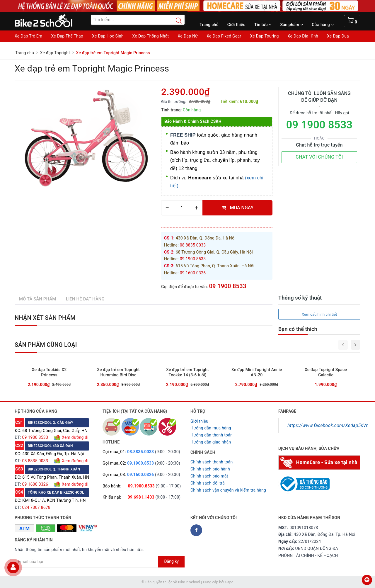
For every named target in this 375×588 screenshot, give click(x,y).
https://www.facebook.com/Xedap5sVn (328, 425)
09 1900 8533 (227, 286)
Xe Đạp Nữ (188, 36)
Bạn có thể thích (298, 329)
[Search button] (176, 21)
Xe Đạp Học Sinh (108, 36)
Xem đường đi (74, 437)
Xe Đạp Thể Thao (67, 36)
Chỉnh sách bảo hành (210, 469)
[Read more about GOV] (304, 482)
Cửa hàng (323, 25)
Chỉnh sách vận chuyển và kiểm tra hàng (228, 490)
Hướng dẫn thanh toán (212, 435)
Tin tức (263, 25)
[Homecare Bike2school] (319, 462)
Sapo (229, 582)
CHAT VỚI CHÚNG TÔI (319, 157)
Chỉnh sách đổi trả (208, 483)
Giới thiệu (236, 25)
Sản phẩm (292, 25)
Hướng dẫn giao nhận (211, 442)
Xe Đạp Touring (264, 36)
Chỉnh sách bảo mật (209, 476)
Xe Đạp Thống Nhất (151, 36)
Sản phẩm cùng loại (46, 345)
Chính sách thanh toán (212, 462)
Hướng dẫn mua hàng (211, 428)
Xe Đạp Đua (338, 36)
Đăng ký (171, 561)
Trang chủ (209, 25)
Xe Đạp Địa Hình (303, 36)
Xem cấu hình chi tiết (319, 314)
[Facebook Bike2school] (196, 530)
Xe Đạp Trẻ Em (28, 36)
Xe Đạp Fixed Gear (224, 36)
